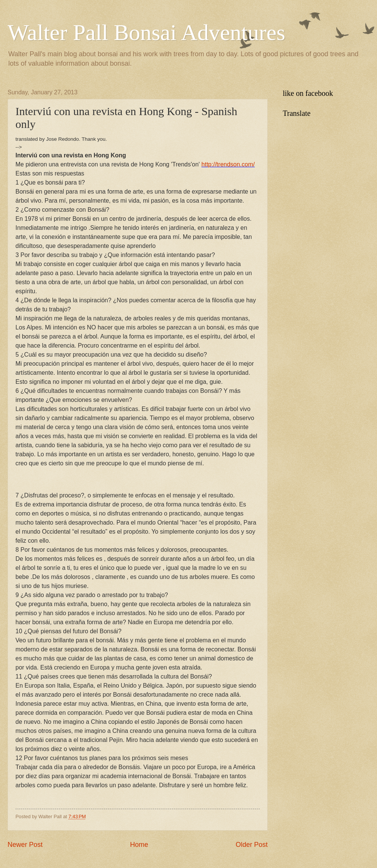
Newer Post (25, 845)
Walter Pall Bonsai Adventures (146, 32)
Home (139, 845)
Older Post (252, 845)
